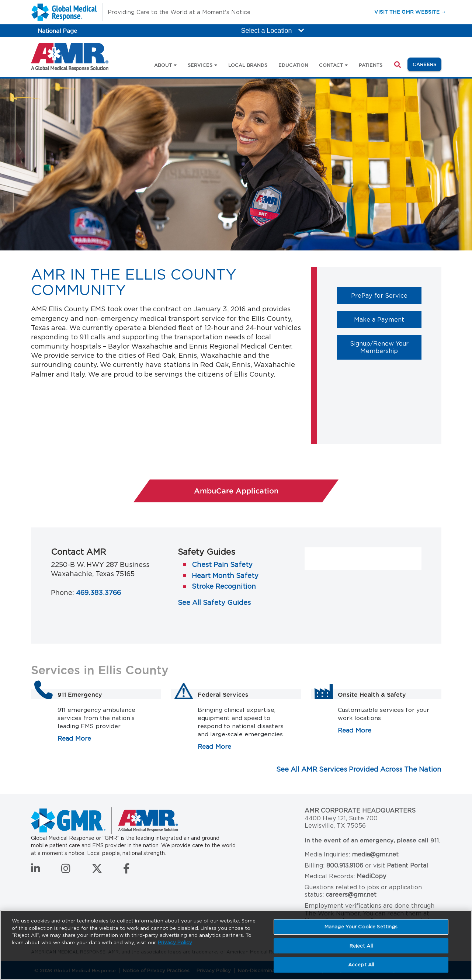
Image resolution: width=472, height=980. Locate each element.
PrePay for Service (386, 295)
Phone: (63, 593)
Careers (427, 64)
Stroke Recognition (224, 586)
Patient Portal (407, 865)
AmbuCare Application (266, 490)
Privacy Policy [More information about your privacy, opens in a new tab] (175, 943)
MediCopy (371, 876)
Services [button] (200, 65)
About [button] (163, 65)
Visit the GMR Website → (410, 12)
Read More (74, 738)
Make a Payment (388, 319)
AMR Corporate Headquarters (360, 811)
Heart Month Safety (225, 576)
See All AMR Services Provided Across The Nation (359, 769)
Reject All (361, 946)
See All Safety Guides (214, 602)
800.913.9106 (345, 865)
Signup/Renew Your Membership (386, 347)
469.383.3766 (98, 593)
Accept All (361, 965)
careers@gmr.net (351, 895)
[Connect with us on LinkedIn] (36, 870)
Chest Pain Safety (222, 565)
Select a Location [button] (273, 31)
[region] (236, 945)
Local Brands (248, 65)
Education (293, 65)
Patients (371, 65)
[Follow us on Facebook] (126, 870)
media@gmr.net (375, 854)
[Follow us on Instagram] (66, 870)
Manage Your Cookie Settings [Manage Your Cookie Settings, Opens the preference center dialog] (361, 927)
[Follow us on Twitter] (97, 870)
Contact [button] (331, 65)
